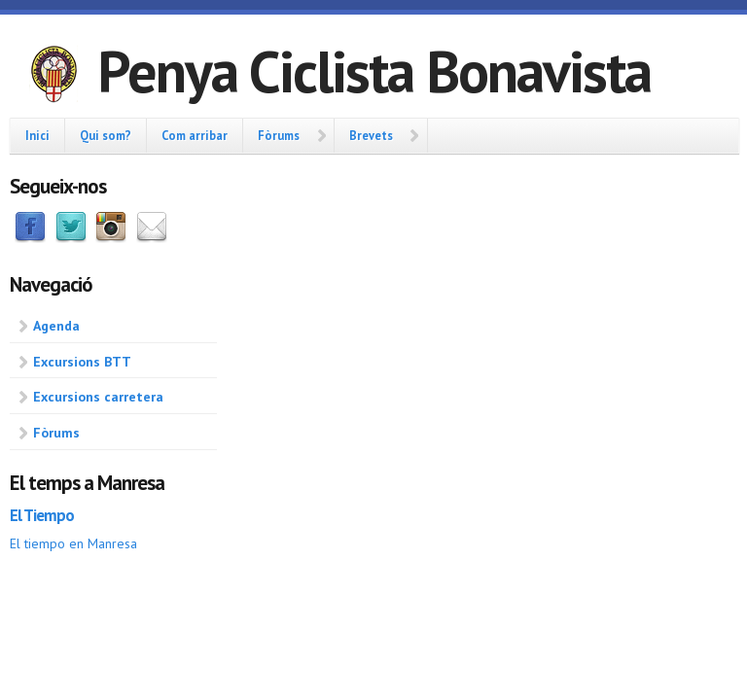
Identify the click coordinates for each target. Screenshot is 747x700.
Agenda (56, 326)
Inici (37, 135)
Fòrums (279, 135)
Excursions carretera (98, 397)
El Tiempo (42, 515)
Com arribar (195, 135)
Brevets (371, 135)
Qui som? (106, 135)
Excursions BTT (82, 362)
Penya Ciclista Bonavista (374, 71)
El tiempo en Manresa (73, 543)
